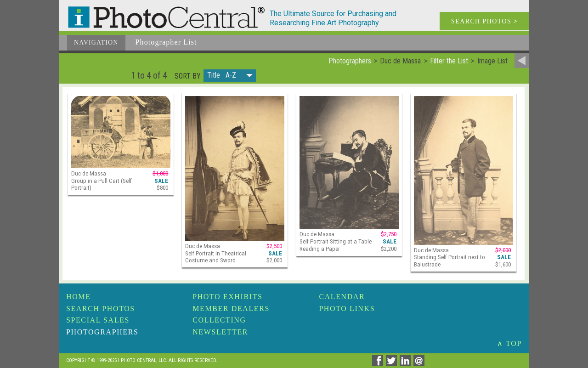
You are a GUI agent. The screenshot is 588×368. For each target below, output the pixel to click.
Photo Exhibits (227, 297)
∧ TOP (509, 343)
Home (79, 297)
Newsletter (220, 332)
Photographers (102, 332)
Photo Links (347, 309)
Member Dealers (231, 309)
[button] (230, 76)
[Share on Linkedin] (407, 364)
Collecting (219, 320)
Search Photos (101, 309)
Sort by (188, 76)
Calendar (342, 297)
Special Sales (98, 320)
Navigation (96, 42)
